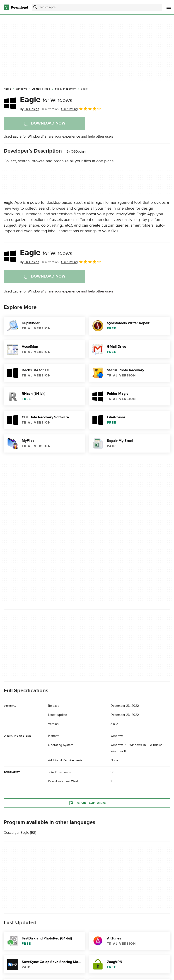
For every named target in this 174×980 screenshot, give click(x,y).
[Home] (7, 89)
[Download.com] (16, 7)
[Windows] (21, 89)
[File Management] (66, 89)
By (30, 109)
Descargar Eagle (16, 833)
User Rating (81, 109)
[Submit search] (35, 7)
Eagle (46, 100)
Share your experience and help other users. (79, 137)
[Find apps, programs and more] (97, 7)
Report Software (87, 803)
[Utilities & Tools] (41, 89)
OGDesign (78, 152)
